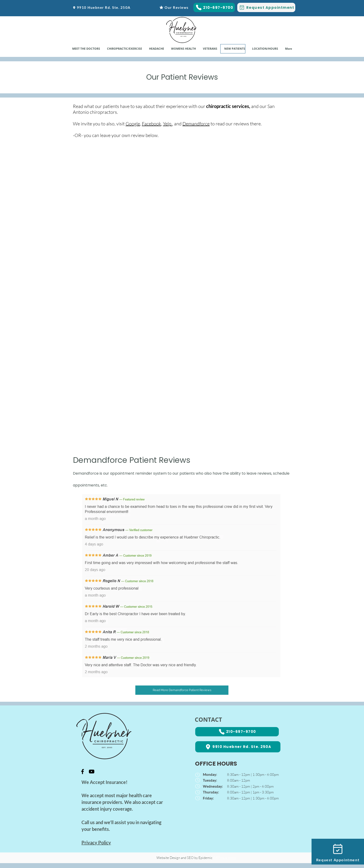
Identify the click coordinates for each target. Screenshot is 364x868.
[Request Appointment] (266, 7)
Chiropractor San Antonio (137, 829)
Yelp (167, 124)
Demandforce (196, 124)
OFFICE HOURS (216, 764)
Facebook (151, 124)
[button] (184, 49)
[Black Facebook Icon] (83, 772)
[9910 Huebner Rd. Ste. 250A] (101, 7)
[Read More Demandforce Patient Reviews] (182, 690)
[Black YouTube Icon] (92, 772)
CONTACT (208, 719)
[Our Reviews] (174, 7)
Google (133, 124)
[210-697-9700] (214, 7)
